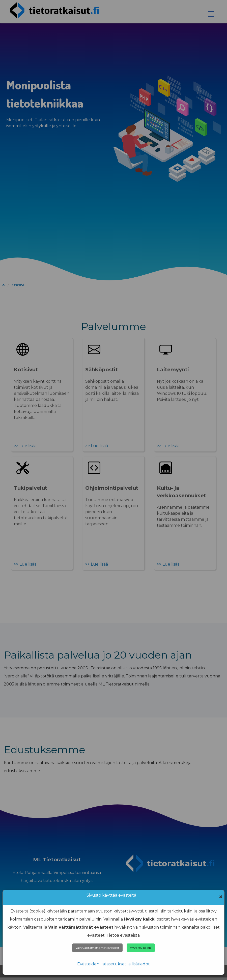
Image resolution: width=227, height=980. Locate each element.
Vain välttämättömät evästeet (97, 948)
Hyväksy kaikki (141, 948)
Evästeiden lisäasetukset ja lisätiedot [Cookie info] (113, 964)
